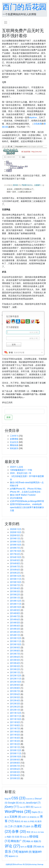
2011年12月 (16, 713)
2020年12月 (16, 529)
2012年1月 (15, 710)
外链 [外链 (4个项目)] (33, 821)
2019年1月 (15, 539)
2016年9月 (15, 560)
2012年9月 (15, 685)
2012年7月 (15, 691)
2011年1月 (15, 747)
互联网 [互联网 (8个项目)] (15, 817)
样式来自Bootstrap (30, 864)
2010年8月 (15, 763)
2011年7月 (15, 729)
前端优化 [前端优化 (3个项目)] (34, 817)
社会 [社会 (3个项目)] (26, 837)
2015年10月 (16, 582)
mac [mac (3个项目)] (22, 807)
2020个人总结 (16, 467)
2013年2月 (15, 669)
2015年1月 (15, 598)
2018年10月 (16, 545)
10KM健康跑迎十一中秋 (21, 470)
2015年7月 (15, 585)
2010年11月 (16, 753)
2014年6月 (15, 620)
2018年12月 (16, 542)
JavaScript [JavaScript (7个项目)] (33, 803)
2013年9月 (15, 648)
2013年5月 (15, 660)
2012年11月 (16, 679)
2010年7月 (15, 766)
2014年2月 (15, 632)
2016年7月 (15, 567)
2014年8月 (15, 613)
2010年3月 (15, 778)
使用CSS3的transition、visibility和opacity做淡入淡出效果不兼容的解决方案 (27, 507)
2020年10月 (16, 532)
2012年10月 (16, 682)
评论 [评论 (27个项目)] (12, 846)
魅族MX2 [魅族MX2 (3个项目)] (13, 856)
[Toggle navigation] (6, 22)
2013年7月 (15, 654)
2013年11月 (16, 641)
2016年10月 (16, 557)
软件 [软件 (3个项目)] (24, 847)
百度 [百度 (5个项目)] (19, 837)
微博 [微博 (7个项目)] (21, 826)
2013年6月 (15, 657)
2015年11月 (16, 579)
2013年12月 (16, 638)
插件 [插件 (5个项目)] (30, 827)
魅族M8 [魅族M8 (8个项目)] (25, 852)
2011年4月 (15, 738)
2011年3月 (15, 741)
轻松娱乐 (14, 448)
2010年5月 (15, 772)
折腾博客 (14, 439)
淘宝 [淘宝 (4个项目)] (30, 832)
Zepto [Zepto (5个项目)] (36, 812)
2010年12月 (16, 750)
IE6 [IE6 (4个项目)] (22, 803)
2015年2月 (15, 595)
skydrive (33, 118)
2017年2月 (15, 554)
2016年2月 (15, 573)
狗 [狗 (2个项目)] (36, 832)
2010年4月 (15, 775)
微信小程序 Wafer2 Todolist (23, 495)
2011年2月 (15, 744)
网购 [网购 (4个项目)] (30, 841)
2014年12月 (16, 601)
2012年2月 (15, 707)
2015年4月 (15, 588)
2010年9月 (15, 760)
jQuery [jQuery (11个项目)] (12, 807)
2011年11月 (16, 716)
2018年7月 (15, 548)
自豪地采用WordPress (14, 864)
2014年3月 (15, 629)
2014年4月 (15, 626)
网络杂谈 (14, 445)
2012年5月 (15, 697)
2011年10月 (16, 719)
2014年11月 (16, 604)
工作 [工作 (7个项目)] (12, 826)
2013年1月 (15, 672)
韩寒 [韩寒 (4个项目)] (41, 847)
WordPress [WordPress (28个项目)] (18, 812)
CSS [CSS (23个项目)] (18, 798)
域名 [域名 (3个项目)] (27, 821)
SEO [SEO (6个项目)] (30, 807)
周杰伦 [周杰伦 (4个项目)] (19, 821)
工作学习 (14, 436)
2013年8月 (15, 651)
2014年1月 (15, 635)
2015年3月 (15, 591)
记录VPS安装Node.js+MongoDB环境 (27, 501)
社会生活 (14, 442)
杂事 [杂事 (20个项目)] (19, 832)
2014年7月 (15, 616)
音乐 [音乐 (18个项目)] (12, 852)
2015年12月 (16, 576)
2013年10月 (16, 644)
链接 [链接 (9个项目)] (32, 846)
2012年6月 (15, 694)
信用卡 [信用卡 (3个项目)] (25, 817)
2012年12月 (16, 676)
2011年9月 (15, 722)
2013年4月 (15, 663)
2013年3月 (15, 666)
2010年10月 (16, 757)
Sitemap (40, 864)
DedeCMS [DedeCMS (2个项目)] (30, 799)
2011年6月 (15, 732)
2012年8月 (15, 688)
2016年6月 (15, 570)
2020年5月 (15, 535)
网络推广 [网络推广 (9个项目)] (18, 841)
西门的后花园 (24, 7)
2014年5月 (15, 623)
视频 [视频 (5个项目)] (37, 841)
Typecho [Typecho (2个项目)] (38, 807)
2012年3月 (15, 704)
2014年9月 (15, 610)
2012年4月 (15, 701)
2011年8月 (15, 725)
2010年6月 (15, 769)
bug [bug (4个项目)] (8, 799)
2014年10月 (16, 607)
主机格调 (38, 124)
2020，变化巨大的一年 (21, 473)
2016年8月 (15, 563)
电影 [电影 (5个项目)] (11, 837)
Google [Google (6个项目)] (13, 803)
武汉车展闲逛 (16, 498)
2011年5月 (15, 735)
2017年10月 (16, 551)
